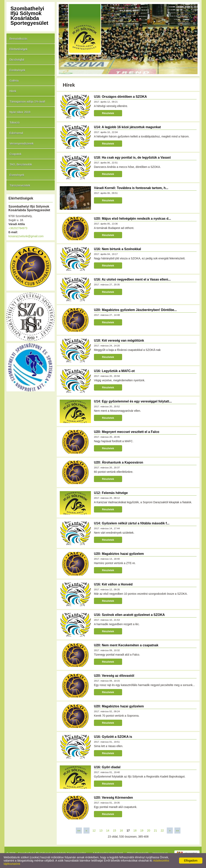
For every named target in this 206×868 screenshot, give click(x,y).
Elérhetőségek (19, 49)
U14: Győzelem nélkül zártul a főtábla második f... (132, 523)
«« (79, 831)
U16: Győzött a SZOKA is (113, 737)
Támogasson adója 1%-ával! (27, 102)
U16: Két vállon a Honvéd (113, 584)
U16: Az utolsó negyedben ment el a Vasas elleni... (132, 279)
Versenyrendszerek (22, 143)
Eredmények (17, 70)
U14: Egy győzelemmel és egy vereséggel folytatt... (133, 401)
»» (177, 831)
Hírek (13, 91)
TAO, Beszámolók (21, 164)
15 (114, 831)
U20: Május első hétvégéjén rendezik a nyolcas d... (132, 219)
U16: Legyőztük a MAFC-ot (114, 371)
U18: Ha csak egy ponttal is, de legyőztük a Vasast (132, 157)
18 (135, 831)
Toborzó (14, 123)
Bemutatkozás (18, 39)
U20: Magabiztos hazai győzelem (119, 554)
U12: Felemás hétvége (111, 493)
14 (108, 831)
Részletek (108, 113)
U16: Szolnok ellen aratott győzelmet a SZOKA (129, 615)
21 (156, 831)
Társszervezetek (20, 185)
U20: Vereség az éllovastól (114, 676)
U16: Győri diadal (107, 767)
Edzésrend (16, 133)
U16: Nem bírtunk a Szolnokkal (117, 249)
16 (121, 831)
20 (149, 831)
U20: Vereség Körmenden (113, 798)
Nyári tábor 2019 (20, 112)
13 (101, 831)
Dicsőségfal (17, 60)
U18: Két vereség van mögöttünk (119, 340)
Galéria (14, 81)
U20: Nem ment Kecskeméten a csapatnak (126, 645)
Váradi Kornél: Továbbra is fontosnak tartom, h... (131, 188)
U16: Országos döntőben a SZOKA (120, 97)
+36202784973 (18, 228)
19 (142, 831)
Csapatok (15, 154)
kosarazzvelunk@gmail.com (26, 236)
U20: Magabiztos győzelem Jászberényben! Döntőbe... (135, 310)
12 (94, 831)
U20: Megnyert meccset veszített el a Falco (127, 432)
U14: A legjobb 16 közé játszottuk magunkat (127, 127)
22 (162, 831)
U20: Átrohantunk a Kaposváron (118, 462)
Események (17, 175)
